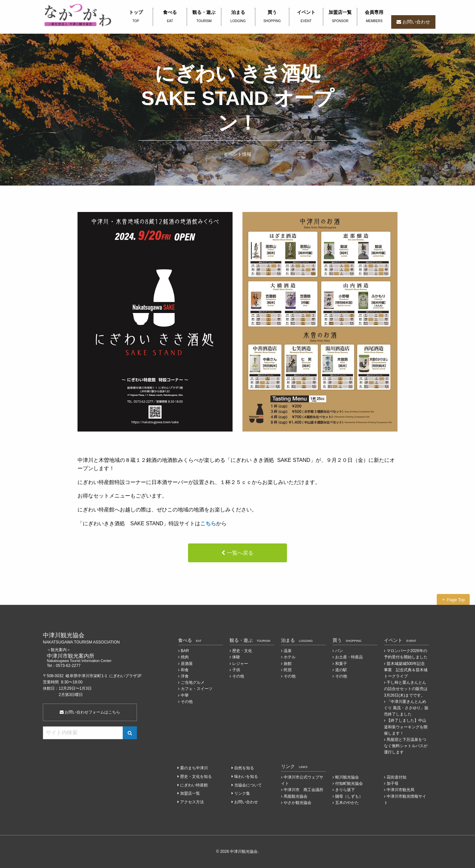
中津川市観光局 (400, 790)
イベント (306, 17)
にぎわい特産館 (194, 785)
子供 (236, 670)
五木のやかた (347, 803)
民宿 (288, 670)
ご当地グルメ (193, 682)
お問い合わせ (416, 22)
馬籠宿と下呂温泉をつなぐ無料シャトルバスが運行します (406, 746)
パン (339, 651)
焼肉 (185, 657)
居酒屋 (187, 664)
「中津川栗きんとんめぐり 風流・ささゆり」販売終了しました (406, 708)
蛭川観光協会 (347, 777)
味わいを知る (246, 777)
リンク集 (242, 793)
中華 (185, 695)
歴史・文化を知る (196, 777)
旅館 (288, 664)
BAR (185, 651)
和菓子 (341, 664)
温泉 (288, 651)
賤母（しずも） (349, 796)
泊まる (238, 17)
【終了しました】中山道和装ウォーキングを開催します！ (406, 727)
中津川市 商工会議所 (303, 790)
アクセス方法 (192, 802)
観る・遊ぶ (204, 17)
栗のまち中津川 (194, 768)
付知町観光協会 (349, 783)
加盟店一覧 (340, 17)
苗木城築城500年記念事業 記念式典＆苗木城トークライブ (406, 670)
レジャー (240, 664)
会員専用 (374, 17)
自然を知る (244, 768)
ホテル (290, 657)
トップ (136, 17)
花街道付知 (396, 777)
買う (272, 17)
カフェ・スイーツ (197, 689)
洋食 (185, 676)
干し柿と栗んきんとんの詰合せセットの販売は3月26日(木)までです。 (406, 689)
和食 (185, 670)
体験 (236, 657)
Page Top (456, 600)
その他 (187, 702)
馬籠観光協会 (296, 796)
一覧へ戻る (240, 553)
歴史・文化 (242, 651)
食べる (170, 17)
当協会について (248, 785)
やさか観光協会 (298, 803)
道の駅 (341, 670)
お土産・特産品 (349, 657)
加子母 (393, 783)
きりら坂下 (345, 790)
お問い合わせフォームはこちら (90, 712)
